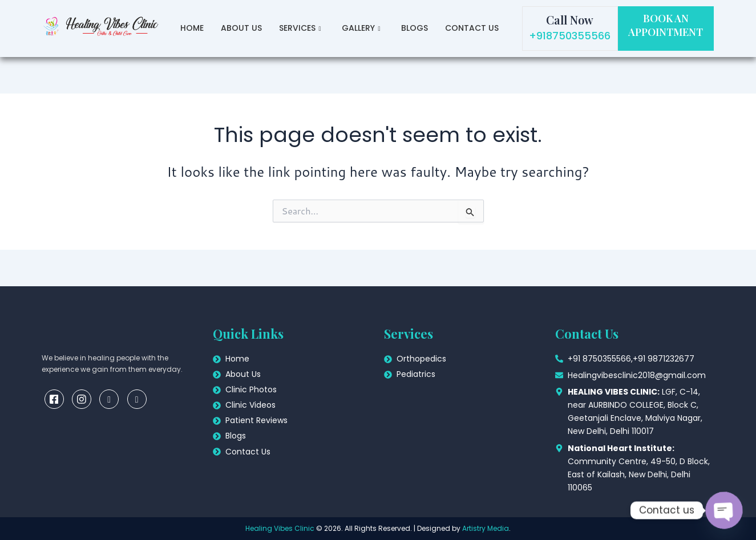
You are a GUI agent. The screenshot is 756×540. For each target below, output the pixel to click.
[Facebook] (54, 399)
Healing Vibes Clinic (280, 528)
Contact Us (472, 28)
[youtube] (137, 399)
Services (300, 28)
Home (192, 28)
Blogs (415, 28)
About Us (241, 28)
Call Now (570, 20)
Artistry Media (486, 528)
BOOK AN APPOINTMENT (666, 25)
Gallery (361, 28)
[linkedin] (109, 399)
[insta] (82, 399)
